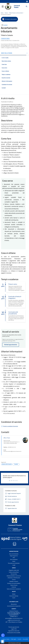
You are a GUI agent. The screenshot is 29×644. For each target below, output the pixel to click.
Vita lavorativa (14, 574)
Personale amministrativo (14, 563)
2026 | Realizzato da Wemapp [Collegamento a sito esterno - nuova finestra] (15, 643)
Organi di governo (14, 556)
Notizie (14, 594)
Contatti (14, 609)
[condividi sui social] (4, 25)
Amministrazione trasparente (14, 606)
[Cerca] (27, 6)
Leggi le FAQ (14, 629)
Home (2, 13)
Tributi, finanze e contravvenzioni (16, 13)
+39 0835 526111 (14, 616)
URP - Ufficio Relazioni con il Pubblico (14, 622)
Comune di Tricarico (17, 6)
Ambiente (14, 587)
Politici (14, 561)
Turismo (14, 580)
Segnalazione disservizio (14, 631)
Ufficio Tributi (7, 438)
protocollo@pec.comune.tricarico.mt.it (14, 618)
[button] (27, 2)
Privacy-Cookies (6, 639)
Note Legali (14, 639)
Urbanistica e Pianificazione (14, 578)
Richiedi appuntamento (11, 345)
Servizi (6, 13)
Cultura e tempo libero (14, 572)
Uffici (14, 558)
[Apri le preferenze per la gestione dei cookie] (2, 641)
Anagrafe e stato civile (14, 570)
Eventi (14, 598)
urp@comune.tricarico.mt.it (14, 620)
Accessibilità (25, 639)
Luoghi (14, 565)
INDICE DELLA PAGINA (7, 53)
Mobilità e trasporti (14, 581)
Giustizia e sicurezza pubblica (14, 583)
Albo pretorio (14, 604)
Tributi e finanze (14, 585)
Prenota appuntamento (14, 627)
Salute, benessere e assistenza (14, 589)
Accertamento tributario (6, 14)
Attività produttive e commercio (14, 576)
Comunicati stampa (14, 596)
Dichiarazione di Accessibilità (14, 633)
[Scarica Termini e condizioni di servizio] (10, 426)
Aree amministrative (14, 554)
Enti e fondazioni (14, 559)
